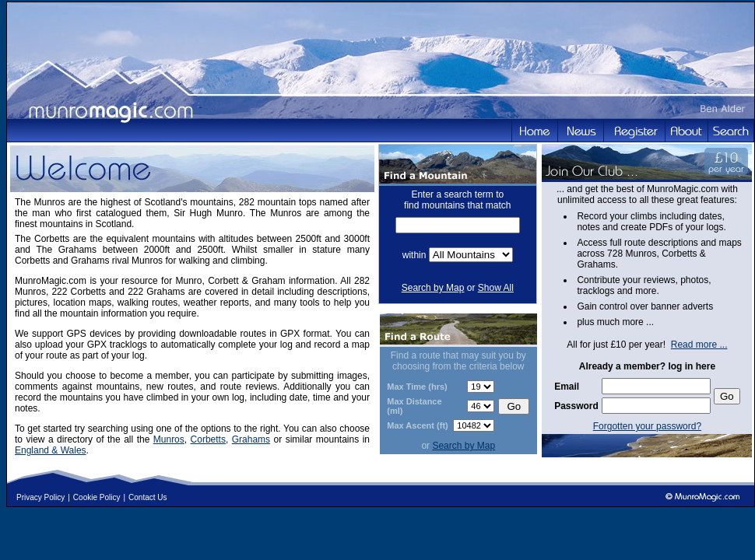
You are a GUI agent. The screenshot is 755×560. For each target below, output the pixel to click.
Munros (169, 439)
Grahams (251, 439)
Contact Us (147, 497)
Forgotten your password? (647, 426)
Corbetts (208, 439)
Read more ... (699, 345)
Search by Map (433, 288)
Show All (496, 288)
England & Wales (51, 450)
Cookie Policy (97, 497)
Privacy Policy (40, 497)
